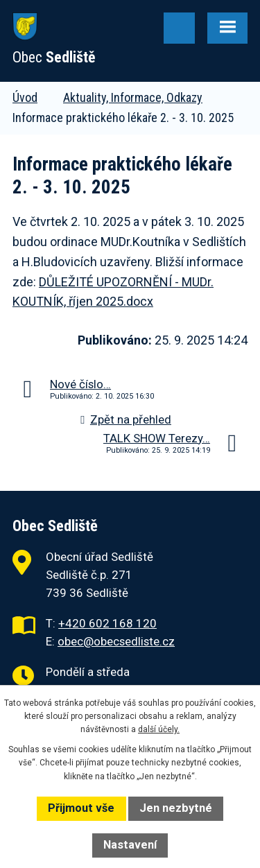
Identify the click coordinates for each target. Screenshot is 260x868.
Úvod (25, 97)
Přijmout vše (81, 808)
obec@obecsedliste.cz (116, 641)
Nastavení (130, 845)
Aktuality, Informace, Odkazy (133, 97)
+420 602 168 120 (107, 623)
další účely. (159, 729)
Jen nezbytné (176, 808)
